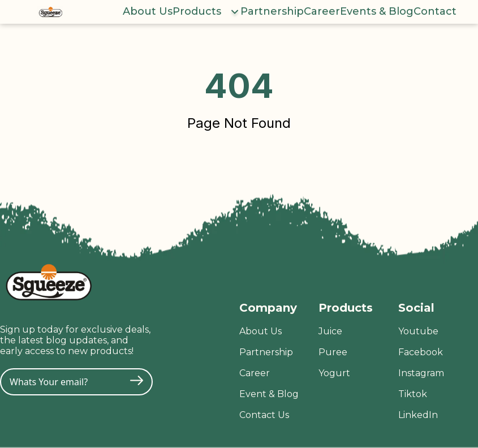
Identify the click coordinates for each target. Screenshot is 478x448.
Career (322, 12)
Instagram (421, 373)
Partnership (272, 12)
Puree (333, 352)
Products (197, 12)
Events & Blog (377, 12)
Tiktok (413, 394)
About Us (148, 12)
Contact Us (264, 415)
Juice (330, 331)
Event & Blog (269, 394)
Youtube (418, 331)
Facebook (421, 352)
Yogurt (334, 373)
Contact (435, 12)
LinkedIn (418, 415)
